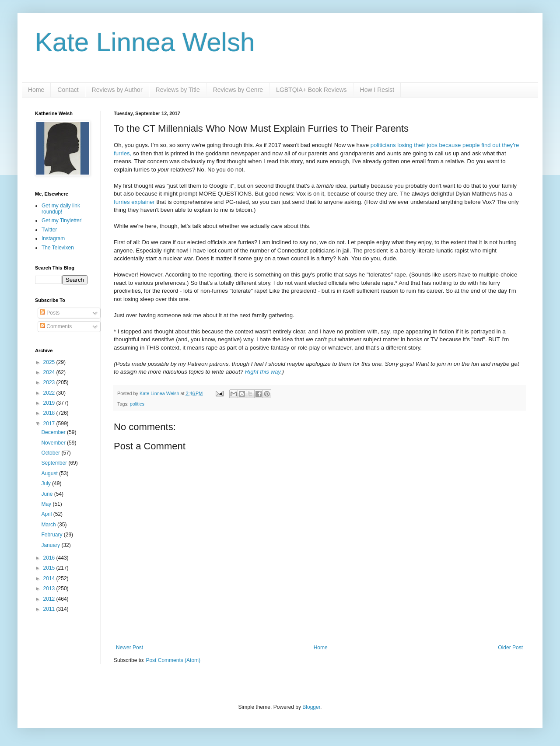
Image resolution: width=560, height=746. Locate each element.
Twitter (49, 230)
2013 (50, 588)
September (55, 463)
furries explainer (134, 202)
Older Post (510, 648)
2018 (50, 413)
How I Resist (377, 90)
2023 (50, 382)
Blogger (311, 707)
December (54, 432)
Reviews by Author (117, 90)
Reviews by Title (178, 90)
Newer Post (129, 648)
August (50, 473)
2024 (50, 372)
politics (137, 404)
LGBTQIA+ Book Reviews (311, 90)
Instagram (53, 238)
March (49, 525)
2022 (50, 393)
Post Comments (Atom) (173, 660)
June (47, 494)
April (47, 514)
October (51, 453)
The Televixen (58, 248)
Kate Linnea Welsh (145, 42)
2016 (50, 558)
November (54, 443)
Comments (56, 326)
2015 (50, 568)
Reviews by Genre (238, 90)
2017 (50, 424)
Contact (68, 90)
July (47, 483)
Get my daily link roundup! (61, 209)
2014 (50, 578)
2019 (50, 403)
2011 (50, 609)
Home (36, 90)
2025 (50, 362)
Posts (50, 313)
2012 (50, 599)
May (47, 504)
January (51, 545)
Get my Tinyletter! (62, 221)
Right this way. (264, 372)
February (52, 535)
